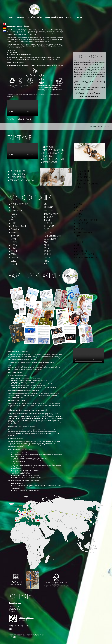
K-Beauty (70, 18)
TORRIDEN (80, 242)
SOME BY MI (80, 230)
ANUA (13, 208)
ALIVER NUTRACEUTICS (20, 205)
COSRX (13, 255)
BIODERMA (15, 236)
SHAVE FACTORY (82, 223)
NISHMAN (47, 255)
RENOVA (79, 205)
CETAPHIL (15, 252)
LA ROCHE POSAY (50, 239)
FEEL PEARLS (48, 208)
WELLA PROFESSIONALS (85, 255)
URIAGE (79, 245)
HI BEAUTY (48, 220)
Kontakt (80, 18)
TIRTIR (78, 239)
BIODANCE (15, 233)
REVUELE (79, 211)
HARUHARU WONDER (52, 214)
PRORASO (47, 258)
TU (15, 637)
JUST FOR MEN (49, 226)
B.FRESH (14, 223)
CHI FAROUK (48, 223)
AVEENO (14, 214)
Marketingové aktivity (54, 18)
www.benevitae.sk (25, 620)
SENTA (79, 217)
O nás (11, 18)
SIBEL (78, 226)
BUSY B (14, 245)
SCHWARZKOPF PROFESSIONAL (87, 220)
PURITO (46, 261)
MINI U (46, 245)
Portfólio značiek (35, 18)
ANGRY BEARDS (17, 211)
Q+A (45, 264)
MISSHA (46, 248)
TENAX (79, 236)
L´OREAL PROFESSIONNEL (53, 236)
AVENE (14, 217)
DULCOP (14, 261)
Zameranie (20, 18)
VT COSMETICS (81, 252)
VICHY (78, 248)
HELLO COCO (48, 217)
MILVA (46, 242)
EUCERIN (14, 264)
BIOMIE (14, 239)
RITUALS (79, 214)
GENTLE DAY (48, 211)
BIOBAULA (15, 230)
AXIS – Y (14, 220)
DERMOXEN (15, 258)
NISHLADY (47, 252)
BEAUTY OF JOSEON (18, 226)
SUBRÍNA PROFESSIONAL (85, 233)
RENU (78, 208)
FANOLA (47, 205)
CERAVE (14, 248)
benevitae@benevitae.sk (27, 119)
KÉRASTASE (48, 233)
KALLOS (46, 230)
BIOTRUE (14, 242)
